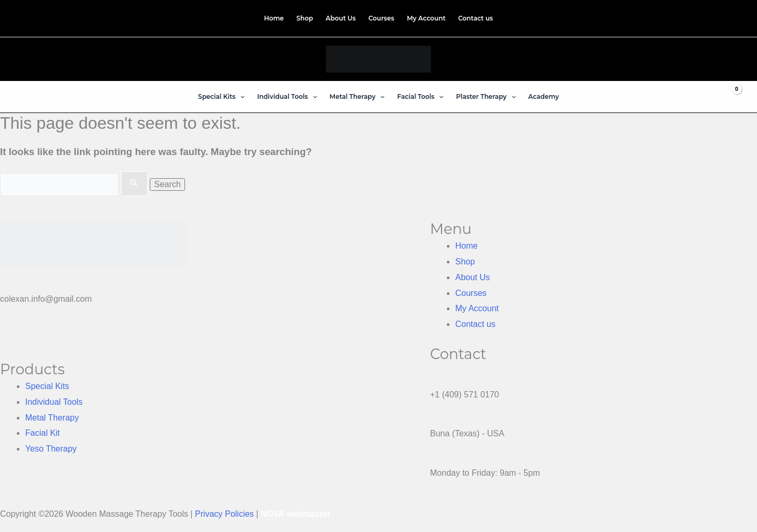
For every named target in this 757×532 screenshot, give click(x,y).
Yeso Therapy (51, 449)
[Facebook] (716, 17)
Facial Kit (43, 433)
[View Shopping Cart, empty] (729, 97)
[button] (240, 97)
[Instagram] (725, 17)
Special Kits (47, 386)
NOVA (272, 514)
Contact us (475, 324)
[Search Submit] (134, 184)
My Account (477, 308)
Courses (471, 293)
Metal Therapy (52, 418)
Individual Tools (54, 402)
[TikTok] (734, 17)
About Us (473, 277)
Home (467, 246)
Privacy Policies (224, 514)
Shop (465, 262)
